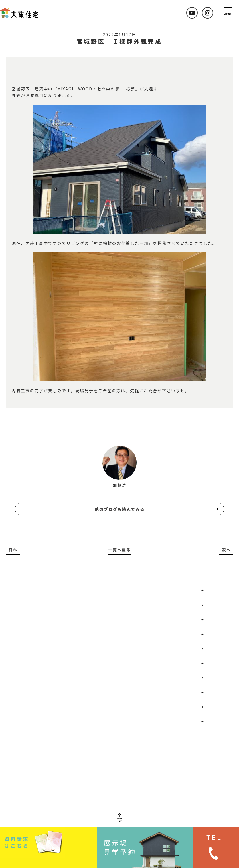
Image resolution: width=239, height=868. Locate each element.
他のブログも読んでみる (120, 509)
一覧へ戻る (119, 550)
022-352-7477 (77, 793)
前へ (13, 550)
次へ (226, 550)
